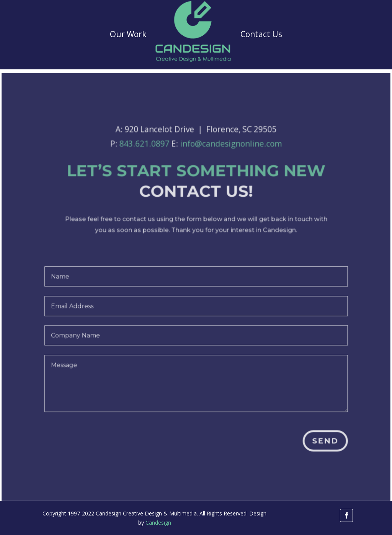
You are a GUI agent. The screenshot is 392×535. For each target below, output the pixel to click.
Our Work (128, 34)
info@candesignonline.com (230, 150)
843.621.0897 (146, 150)
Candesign (158, 523)
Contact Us (261, 34)
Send (323, 442)
